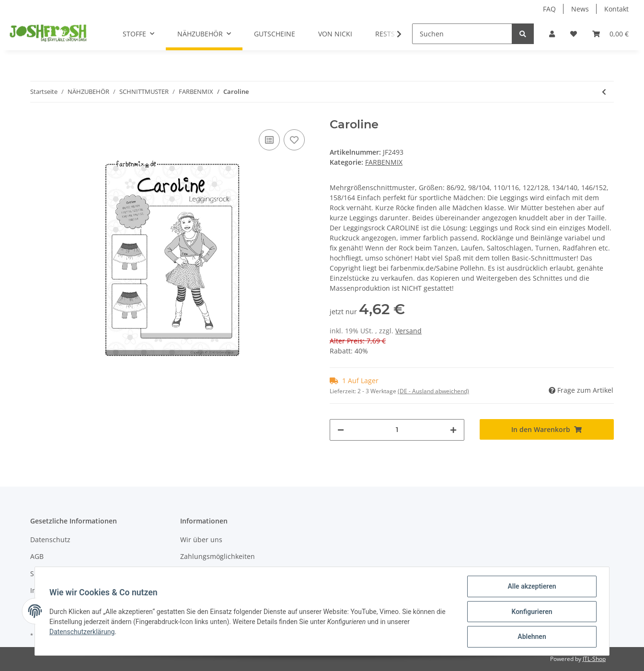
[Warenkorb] (610, 34)
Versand (408, 331)
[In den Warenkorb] (547, 429)
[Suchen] (462, 34)
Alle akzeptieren (531, 587)
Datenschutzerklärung (83, 632)
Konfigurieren (531, 612)
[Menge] (397, 430)
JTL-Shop (594, 659)
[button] (552, 34)
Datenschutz (50, 540)
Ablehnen (531, 637)
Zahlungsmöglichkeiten (218, 556)
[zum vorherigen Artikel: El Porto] (604, 92)
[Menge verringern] (341, 430)
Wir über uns (201, 540)
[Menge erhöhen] (453, 430)
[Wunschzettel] (574, 34)
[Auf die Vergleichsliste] (269, 140)
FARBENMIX (384, 162)
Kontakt (616, 9)
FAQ (549, 9)
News (580, 9)
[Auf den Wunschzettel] (294, 140)
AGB (37, 556)
